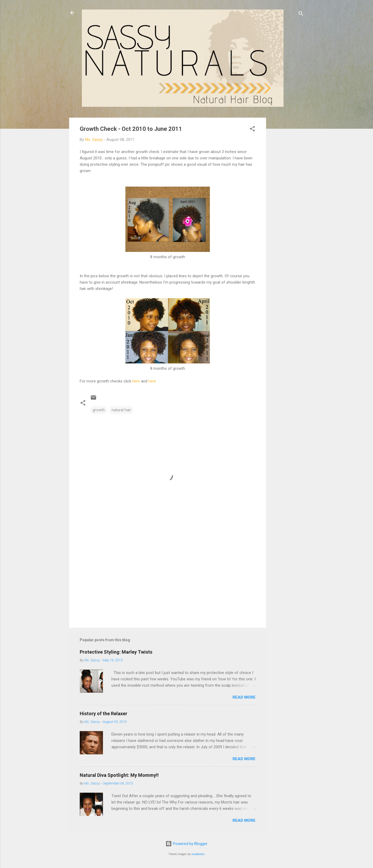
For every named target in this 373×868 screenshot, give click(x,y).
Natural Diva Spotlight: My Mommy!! (119, 775)
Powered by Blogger (186, 844)
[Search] (301, 14)
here (136, 381)
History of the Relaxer (103, 714)
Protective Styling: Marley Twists (116, 652)
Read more (244, 697)
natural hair (121, 410)
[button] (252, 130)
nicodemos (198, 854)
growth (99, 410)
